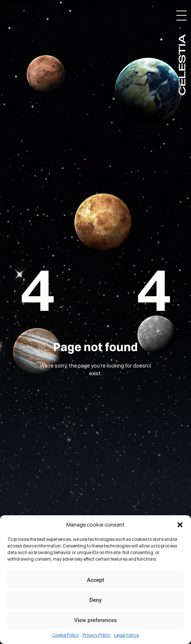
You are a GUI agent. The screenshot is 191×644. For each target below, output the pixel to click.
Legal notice (126, 635)
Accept (95, 580)
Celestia (182, 64)
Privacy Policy (96, 635)
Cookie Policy (65, 635)
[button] (180, 525)
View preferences (95, 620)
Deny (96, 600)
